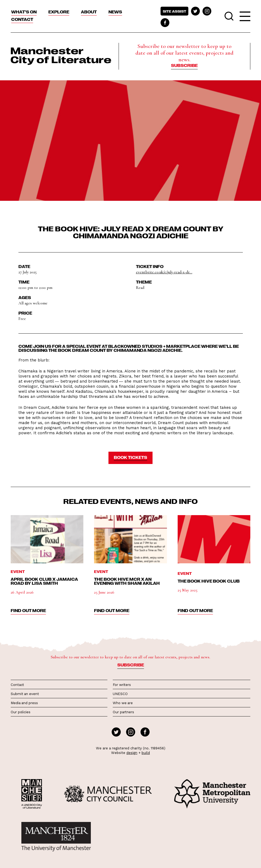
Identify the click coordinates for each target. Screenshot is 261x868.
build (146, 753)
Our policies (21, 712)
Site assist (174, 11)
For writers (122, 685)
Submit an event (25, 694)
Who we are (123, 703)
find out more (28, 610)
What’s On (24, 12)
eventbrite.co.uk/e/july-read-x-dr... (164, 272)
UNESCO (120, 694)
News (115, 12)
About (89, 12)
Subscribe (184, 65)
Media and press (24, 703)
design (132, 753)
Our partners (123, 712)
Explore (59, 12)
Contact (22, 19)
